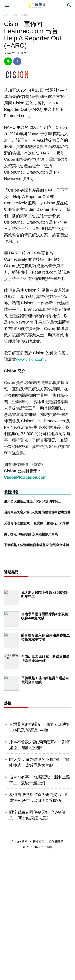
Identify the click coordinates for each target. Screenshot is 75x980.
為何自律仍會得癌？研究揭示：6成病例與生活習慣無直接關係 (38, 797)
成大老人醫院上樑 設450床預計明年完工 (33, 501)
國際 (15, 15)
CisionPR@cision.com (25, 477)
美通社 (25, 15)
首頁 (6, 15)
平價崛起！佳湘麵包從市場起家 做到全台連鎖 (36, 545)
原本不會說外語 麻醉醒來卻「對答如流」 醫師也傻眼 (40, 745)
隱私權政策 (56, 841)
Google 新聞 (19, 841)
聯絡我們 (38, 841)
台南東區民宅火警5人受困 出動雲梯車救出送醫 (37, 512)
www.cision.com (30, 359)
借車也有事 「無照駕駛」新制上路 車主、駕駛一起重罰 (40, 780)
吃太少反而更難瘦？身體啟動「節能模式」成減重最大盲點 (39, 762)
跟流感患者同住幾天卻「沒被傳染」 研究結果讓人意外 (37, 815)
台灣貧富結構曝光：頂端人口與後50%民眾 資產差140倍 (39, 727)
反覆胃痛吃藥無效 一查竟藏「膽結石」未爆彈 (36, 523)
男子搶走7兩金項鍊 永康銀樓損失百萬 (31, 534)
